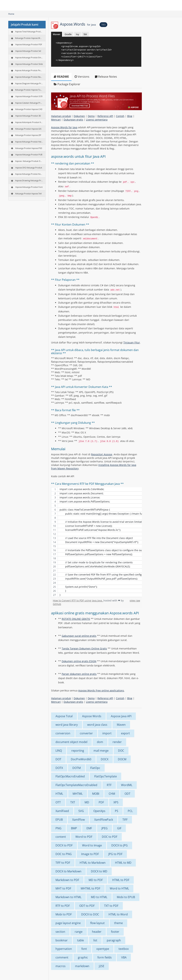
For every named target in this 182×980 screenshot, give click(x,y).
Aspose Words (92, 716)
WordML (127, 785)
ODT (127, 794)
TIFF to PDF (63, 863)
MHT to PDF (63, 888)
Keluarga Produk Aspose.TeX (28, 194)
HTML (59, 794)
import (107, 733)
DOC (121, 751)
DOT (58, 759)
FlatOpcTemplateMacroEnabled (76, 785)
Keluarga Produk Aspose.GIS (28, 129)
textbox (124, 949)
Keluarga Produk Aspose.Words (29, 38)
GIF (119, 828)
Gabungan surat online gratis (79, 636)
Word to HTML (119, 888)
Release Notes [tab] (106, 77)
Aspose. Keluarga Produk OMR (29, 161)
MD (87, 802)
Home (11, 14)
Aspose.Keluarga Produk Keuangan (29, 174)
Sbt (85, 34)
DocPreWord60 (81, 759)
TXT (73, 802)
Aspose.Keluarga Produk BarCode (29, 77)
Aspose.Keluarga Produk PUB (29, 155)
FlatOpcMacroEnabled (70, 776)
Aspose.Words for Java (64, 127)
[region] (96, 542)
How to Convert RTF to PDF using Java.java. (78, 600)
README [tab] (61, 77)
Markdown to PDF (67, 880)
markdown (82, 966)
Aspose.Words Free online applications (101, 690)
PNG (58, 828)
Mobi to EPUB (126, 897)
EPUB (59, 820)
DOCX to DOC (90, 914)
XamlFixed (62, 811)
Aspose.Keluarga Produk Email (29, 57)
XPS (116, 802)
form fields (105, 957)
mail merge (101, 751)
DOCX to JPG (120, 845)
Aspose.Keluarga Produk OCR (29, 96)
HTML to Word (118, 914)
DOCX (105, 759)
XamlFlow (78, 820)
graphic (83, 957)
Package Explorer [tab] (67, 84)
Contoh (120, 116)
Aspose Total (64, 716)
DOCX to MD (99, 871)
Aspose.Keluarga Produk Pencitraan (29, 70)
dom (100, 742)
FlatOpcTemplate (106, 776)
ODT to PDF (87, 906)
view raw (135, 600)
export (125, 733)
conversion (63, 733)
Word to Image (92, 845)
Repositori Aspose (102, 454)
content (61, 837)
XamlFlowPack (104, 820)
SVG (81, 811)
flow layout (97, 923)
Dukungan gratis (73, 120)
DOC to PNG (64, 854)
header (97, 932)
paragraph (114, 940)
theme (118, 923)
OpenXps (99, 811)
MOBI (96, 794)
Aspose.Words (78, 24)
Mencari (56, 120)
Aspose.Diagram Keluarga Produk (29, 83)
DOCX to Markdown (68, 871)
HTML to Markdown (93, 863)
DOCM (122, 759)
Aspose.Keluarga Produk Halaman (29, 142)
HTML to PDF (121, 880)
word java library (67, 725)
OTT (58, 802)
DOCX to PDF (64, 845)
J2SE (102, 966)
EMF (89, 828)
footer (115, 932)
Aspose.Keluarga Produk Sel (28, 51)
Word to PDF (84, 837)
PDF (101, 802)
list (95, 940)
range (79, 932)
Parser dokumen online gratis (79, 674)
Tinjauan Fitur (132, 342)
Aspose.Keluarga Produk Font (29, 187)
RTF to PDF (63, 906)
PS (117, 811)
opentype (103, 949)
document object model (71, 742)
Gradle (68, 34)
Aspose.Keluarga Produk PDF (29, 44)
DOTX (59, 768)
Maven (57, 34)
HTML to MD (123, 863)
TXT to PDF (111, 906)
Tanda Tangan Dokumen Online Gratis (84, 648)
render (117, 742)
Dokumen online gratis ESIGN (79, 661)
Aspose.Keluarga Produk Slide (29, 64)
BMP (74, 828)
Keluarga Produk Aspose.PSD (29, 148)
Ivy (78, 34)
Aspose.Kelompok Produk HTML (29, 122)
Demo (91, 116)
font (84, 949)
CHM (112, 794)
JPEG (105, 828)
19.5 (103, 25)
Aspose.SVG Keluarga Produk (29, 168)
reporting (78, 751)
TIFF (125, 820)
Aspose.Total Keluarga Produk (29, 32)
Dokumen (79, 116)
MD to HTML (99, 897)
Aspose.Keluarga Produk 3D (28, 116)
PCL (130, 811)
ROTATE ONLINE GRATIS (76, 619)
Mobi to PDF (64, 914)
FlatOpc (95, 768)
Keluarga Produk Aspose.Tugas (29, 90)
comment (62, 957)
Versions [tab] (82, 77)
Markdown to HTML (68, 897)
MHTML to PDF (90, 888)
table (81, 940)
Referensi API (105, 116)
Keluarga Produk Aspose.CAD (29, 109)
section (60, 932)
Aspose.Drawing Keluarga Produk (29, 180)
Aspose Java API (121, 716)
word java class (97, 725)
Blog (130, 116)
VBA (124, 957)
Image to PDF (90, 854)
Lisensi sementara (97, 120)
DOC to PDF (110, 837)
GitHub (57, 604)
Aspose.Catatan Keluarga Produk (29, 103)
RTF (109, 785)
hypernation (64, 949)
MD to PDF (96, 880)
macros (61, 966)
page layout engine (68, 923)
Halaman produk (61, 116)
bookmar (62, 940)
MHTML (78, 794)
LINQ (59, 751)
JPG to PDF (115, 854)
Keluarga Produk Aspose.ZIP (28, 135)
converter (86, 733)
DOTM (77, 768)
